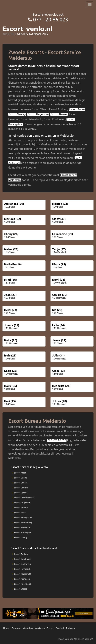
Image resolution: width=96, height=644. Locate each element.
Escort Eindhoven (22, 564)
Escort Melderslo (22, 527)
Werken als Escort (44, 628)
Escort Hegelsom (38, 114)
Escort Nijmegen (22, 579)
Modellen (28, 628)
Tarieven (16, 628)
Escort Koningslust (23, 518)
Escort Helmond (22, 569)
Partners (71, 628)
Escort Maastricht (23, 574)
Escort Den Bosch (23, 559)
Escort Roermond (23, 584)
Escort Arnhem (21, 554)
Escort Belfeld (21, 488)
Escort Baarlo (21, 478)
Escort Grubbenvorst (24, 498)
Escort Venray (17, 114)
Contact (60, 628)
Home (6, 628)
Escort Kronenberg (23, 523)
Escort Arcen (77, 109)
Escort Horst (20, 513)
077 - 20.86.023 (50, 20)
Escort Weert (20, 589)
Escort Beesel (59, 114)
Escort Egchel (21, 493)
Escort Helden (21, 508)
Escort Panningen (22, 532)
